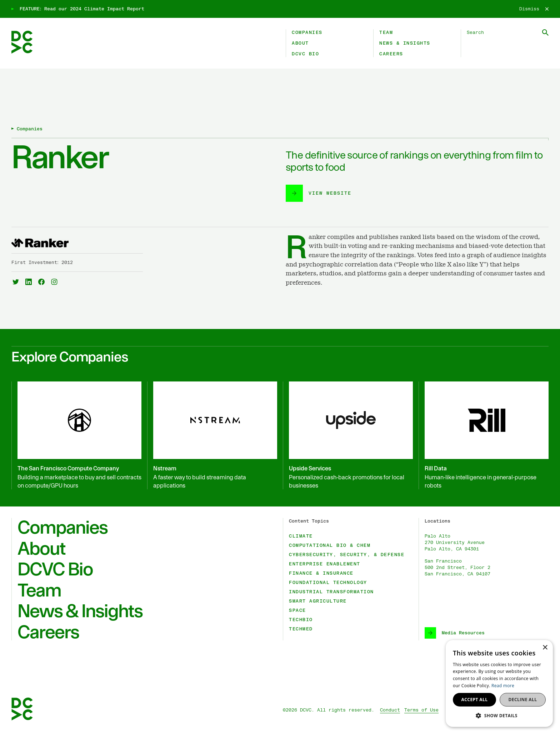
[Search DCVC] (508, 33)
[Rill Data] (484, 435)
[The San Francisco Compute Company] (76, 435)
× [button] (545, 648)
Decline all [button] (523, 700)
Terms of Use (421, 710)
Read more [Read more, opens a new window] (503, 686)
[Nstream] (212, 435)
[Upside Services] (348, 435)
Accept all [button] (475, 700)
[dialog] (499, 683)
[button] (499, 715)
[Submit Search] (545, 33)
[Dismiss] (534, 9)
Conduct (390, 710)
